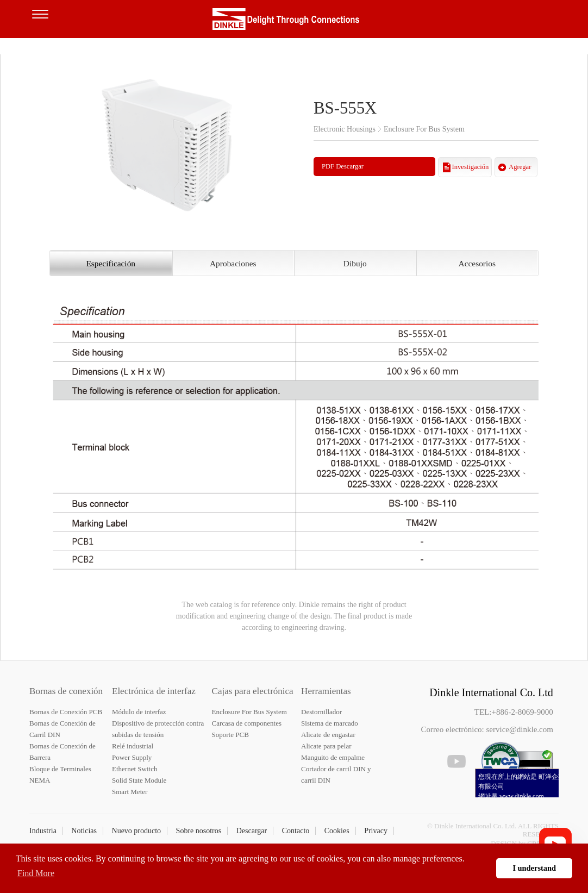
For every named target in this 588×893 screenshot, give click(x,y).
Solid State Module (139, 780)
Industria (43, 831)
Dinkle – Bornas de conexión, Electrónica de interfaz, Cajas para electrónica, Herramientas (294, 22)
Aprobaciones (233, 263)
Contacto (296, 831)
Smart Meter (130, 792)
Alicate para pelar (326, 746)
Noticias (84, 831)
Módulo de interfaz (139, 712)
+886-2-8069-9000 (522, 712)
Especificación (111, 263)
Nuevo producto (137, 831)
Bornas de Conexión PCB (66, 712)
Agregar (520, 167)
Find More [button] (36, 873)
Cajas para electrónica (253, 691)
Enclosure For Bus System (249, 712)
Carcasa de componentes (247, 723)
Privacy (376, 831)
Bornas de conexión (66, 691)
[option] (167, 143)
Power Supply (132, 757)
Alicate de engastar (328, 735)
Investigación (471, 167)
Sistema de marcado (330, 723)
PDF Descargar (343, 166)
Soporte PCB (230, 735)
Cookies (337, 831)
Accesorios (477, 263)
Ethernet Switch (135, 769)
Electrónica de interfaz (154, 691)
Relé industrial (133, 746)
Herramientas (326, 691)
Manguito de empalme (333, 757)
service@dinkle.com (520, 729)
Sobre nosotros (199, 831)
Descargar (252, 831)
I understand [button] (534, 868)
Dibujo (355, 263)
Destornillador (321, 712)
